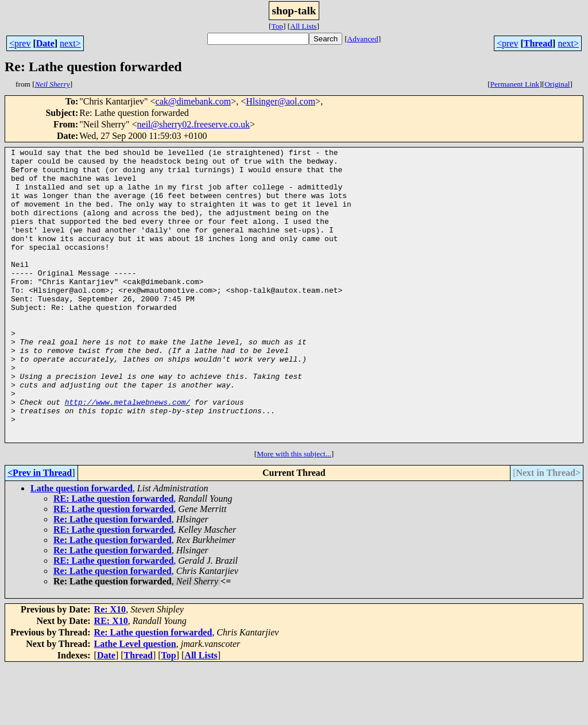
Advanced (363, 39)
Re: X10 (110, 668)
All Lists (303, 26)
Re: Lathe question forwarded (113, 578)
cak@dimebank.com (194, 101)
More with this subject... (294, 512)
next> (70, 43)
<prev (20, 43)
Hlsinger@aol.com (281, 101)
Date (45, 43)
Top (277, 26)
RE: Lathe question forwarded (113, 557)
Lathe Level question (135, 702)
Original (557, 84)
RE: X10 (111, 679)
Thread (538, 43)
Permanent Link (515, 84)
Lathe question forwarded (82, 547)
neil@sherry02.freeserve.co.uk (194, 124)
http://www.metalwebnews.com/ (127, 453)
